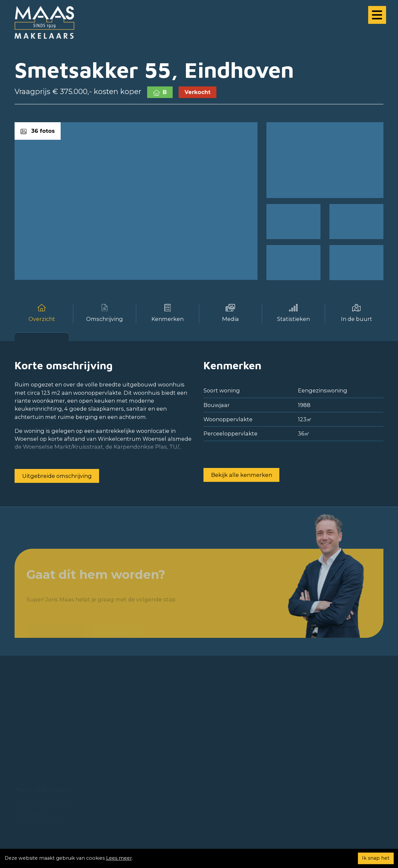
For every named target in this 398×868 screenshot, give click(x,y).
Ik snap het (376, 858)
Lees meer (119, 858)
